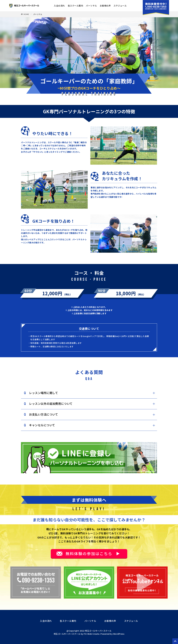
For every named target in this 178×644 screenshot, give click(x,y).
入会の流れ (59, 6)
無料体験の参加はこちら (89, 554)
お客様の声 (105, 6)
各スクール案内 (75, 6)
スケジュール (120, 6)
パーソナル (91, 6)
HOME (26, 14)
